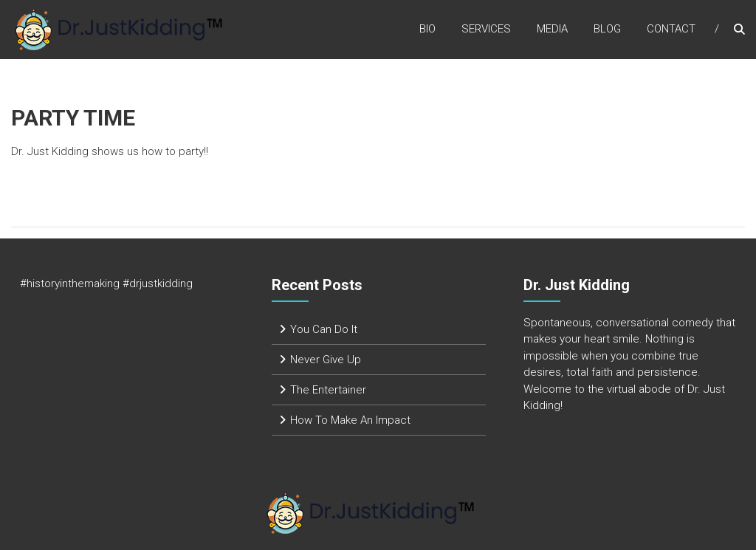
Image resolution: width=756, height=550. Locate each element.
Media (552, 29)
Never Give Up (326, 360)
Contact (671, 29)
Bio (427, 29)
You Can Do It (324, 329)
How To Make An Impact (350, 420)
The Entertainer (328, 390)
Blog (607, 29)
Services (486, 29)
